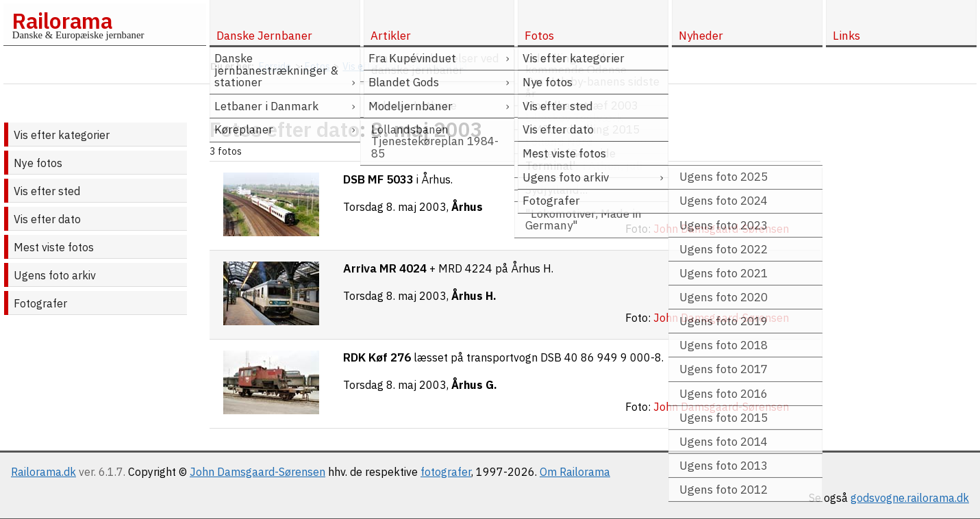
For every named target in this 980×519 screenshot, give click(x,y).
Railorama (62, 21)
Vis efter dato (47, 219)
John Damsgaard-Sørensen (257, 472)
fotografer (446, 472)
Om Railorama (575, 472)
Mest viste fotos (54, 247)
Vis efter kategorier (62, 135)
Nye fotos (38, 163)
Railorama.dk (43, 472)
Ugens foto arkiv (55, 275)
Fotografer (40, 303)
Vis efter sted (47, 191)
